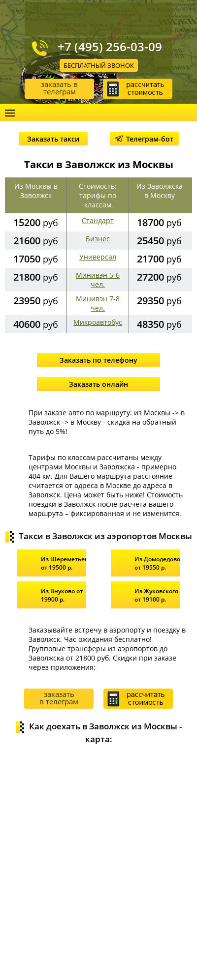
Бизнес (98, 239)
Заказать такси (53, 139)
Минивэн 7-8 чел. (98, 303)
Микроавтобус (98, 322)
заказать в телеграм (59, 88)
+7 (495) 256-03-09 (110, 47)
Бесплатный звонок (99, 65)
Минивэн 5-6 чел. (98, 280)
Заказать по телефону (98, 360)
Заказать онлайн (98, 384)
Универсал (98, 257)
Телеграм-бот (144, 139)
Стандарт (98, 220)
